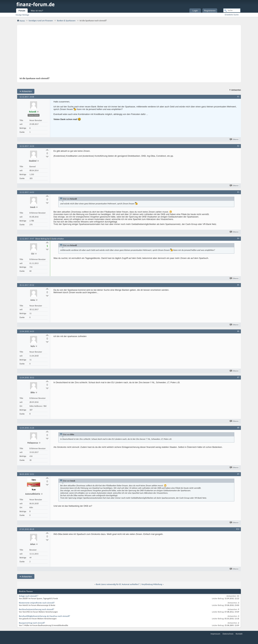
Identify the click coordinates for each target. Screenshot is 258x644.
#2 (238, 146)
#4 (238, 238)
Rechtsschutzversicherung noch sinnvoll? (37, 609)
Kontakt (239, 634)
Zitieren (234, 139)
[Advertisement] (127, 52)
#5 (238, 285)
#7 (238, 377)
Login (195, 11)
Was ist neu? (37, 11)
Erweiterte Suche (232, 15)
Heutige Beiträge (22, 15)
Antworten (26, 91)
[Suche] (232, 10)
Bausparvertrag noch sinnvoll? (32, 623)
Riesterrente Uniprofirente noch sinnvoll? (37, 603)
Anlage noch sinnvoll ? (29, 596)
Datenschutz (228, 634)
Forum (22, 11)
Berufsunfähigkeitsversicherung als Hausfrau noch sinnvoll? (45, 616)
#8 (238, 428)
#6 (238, 331)
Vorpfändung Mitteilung (152, 584)
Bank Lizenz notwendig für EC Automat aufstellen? (118, 584)
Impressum (215, 634)
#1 (238, 97)
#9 (238, 474)
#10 (238, 529)
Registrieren (210, 11)
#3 (238, 192)
